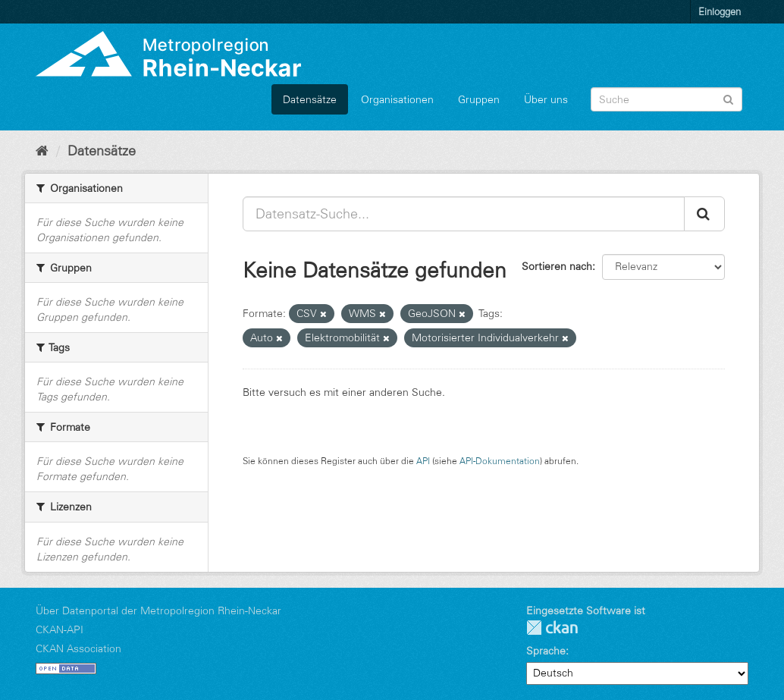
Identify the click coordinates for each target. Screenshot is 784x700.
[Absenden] (728, 98)
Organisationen (397, 99)
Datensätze (310, 99)
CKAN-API (60, 629)
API (423, 461)
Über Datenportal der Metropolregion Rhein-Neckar (158, 611)
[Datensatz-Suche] (666, 99)
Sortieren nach (557, 266)
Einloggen (720, 11)
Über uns (546, 99)
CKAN (552, 628)
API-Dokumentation (500, 461)
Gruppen (479, 99)
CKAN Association (78, 648)
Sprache (546, 651)
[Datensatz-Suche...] (464, 214)
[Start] (42, 151)
